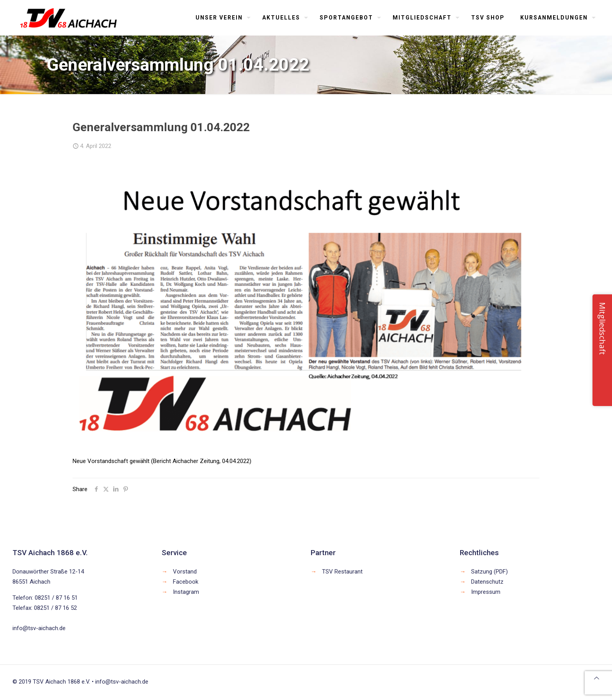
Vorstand (185, 572)
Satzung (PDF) (489, 572)
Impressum (486, 592)
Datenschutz (487, 582)
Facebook (186, 582)
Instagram (186, 592)
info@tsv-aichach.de (39, 628)
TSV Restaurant (342, 572)
